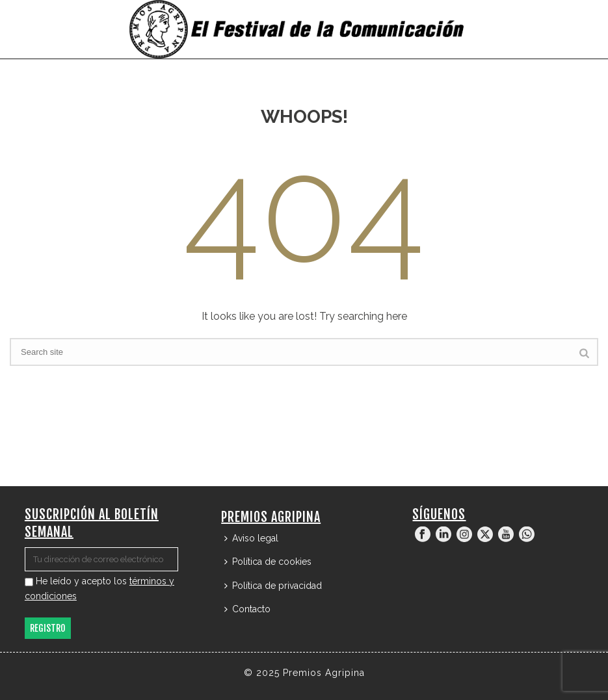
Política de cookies (268, 562)
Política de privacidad (273, 586)
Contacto (247, 609)
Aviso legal (251, 538)
